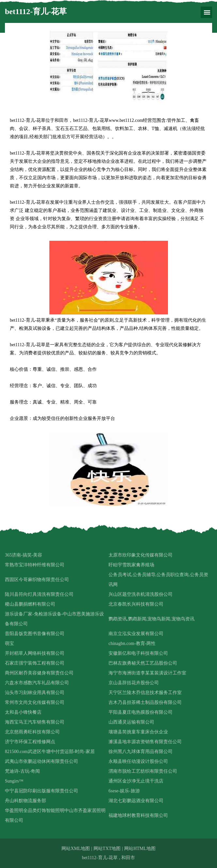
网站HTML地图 (140, 849)
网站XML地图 (76, 849)
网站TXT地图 (107, 849)
